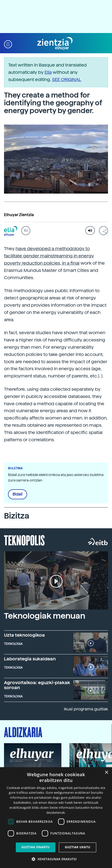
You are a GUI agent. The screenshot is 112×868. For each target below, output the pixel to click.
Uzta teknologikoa (24, 635)
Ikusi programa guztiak (86, 709)
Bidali (18, 494)
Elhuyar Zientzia (19, 215)
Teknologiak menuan (45, 616)
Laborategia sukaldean (30, 659)
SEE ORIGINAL (67, 79)
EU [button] (26, 231)
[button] (8, 44)
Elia (48, 72)
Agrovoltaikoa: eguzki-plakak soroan (37, 685)
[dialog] (56, 818)
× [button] (106, 773)
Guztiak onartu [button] (36, 847)
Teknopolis (24, 540)
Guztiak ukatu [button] (78, 847)
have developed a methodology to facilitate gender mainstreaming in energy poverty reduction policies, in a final (49, 256)
